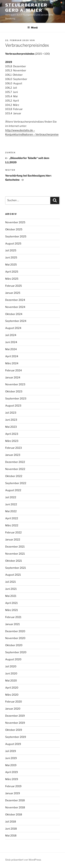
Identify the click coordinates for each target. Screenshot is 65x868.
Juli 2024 (11, 335)
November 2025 (15, 222)
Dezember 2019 (15, 716)
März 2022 (12, 525)
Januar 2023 (13, 455)
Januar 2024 (13, 378)
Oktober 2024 (14, 314)
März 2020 (12, 695)
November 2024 (15, 307)
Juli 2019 (11, 751)
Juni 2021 (11, 589)
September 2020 (16, 652)
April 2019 (12, 772)
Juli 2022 (11, 497)
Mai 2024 (11, 349)
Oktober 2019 (14, 730)
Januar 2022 (13, 540)
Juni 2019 (11, 758)
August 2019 (13, 744)
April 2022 (12, 518)
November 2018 (15, 807)
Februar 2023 (14, 448)
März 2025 (12, 279)
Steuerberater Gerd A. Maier (26, 8)
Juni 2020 (11, 674)
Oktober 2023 (14, 392)
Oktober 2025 (14, 229)
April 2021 (11, 603)
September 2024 (16, 321)
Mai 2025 (11, 265)
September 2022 (16, 483)
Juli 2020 (11, 666)
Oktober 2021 (14, 561)
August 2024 (13, 328)
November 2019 (15, 723)
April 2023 (12, 434)
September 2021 (16, 568)
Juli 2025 (11, 250)
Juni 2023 (11, 420)
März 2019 (12, 779)
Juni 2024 (11, 342)
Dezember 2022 (15, 462)
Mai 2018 (11, 836)
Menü (32, 27)
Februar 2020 (14, 702)
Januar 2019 (13, 793)
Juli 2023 (11, 413)
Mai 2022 (11, 511)
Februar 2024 (14, 370)
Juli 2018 (11, 822)
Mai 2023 (11, 427)
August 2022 (13, 490)
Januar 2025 (13, 293)
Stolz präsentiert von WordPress (23, 860)
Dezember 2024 (15, 300)
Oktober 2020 (14, 645)
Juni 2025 (11, 258)
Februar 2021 (13, 617)
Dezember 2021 (15, 547)
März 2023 (12, 441)
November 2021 (15, 554)
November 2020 (15, 638)
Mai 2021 (11, 596)
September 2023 (16, 399)
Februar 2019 (13, 786)
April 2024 (12, 356)
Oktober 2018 (14, 815)
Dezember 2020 (15, 631)
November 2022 (15, 469)
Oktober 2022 (14, 476)
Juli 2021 (10, 582)
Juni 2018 (11, 829)
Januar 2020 (13, 709)
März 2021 (12, 610)
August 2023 (13, 406)
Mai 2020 (11, 681)
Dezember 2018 (15, 800)
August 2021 (13, 575)
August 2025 (13, 244)
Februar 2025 (14, 286)
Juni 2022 (11, 504)
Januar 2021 (12, 624)
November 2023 (15, 384)
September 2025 (16, 237)
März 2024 (12, 363)
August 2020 (13, 659)
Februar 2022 (13, 533)
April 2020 (12, 688)
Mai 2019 (11, 765)
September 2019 (16, 737)
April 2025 (12, 272)
